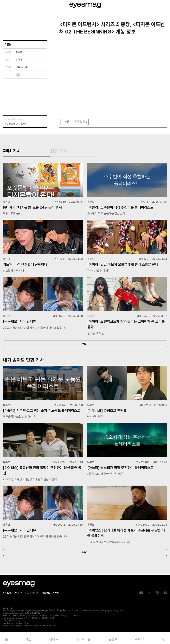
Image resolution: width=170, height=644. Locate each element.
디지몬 (66, 122)
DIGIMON (81, 122)
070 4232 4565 (89, 622)
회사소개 (7, 605)
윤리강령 (19, 605)
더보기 (85, 348)
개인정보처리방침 (50, 605)
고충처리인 (33, 605)
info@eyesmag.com (112, 622)
